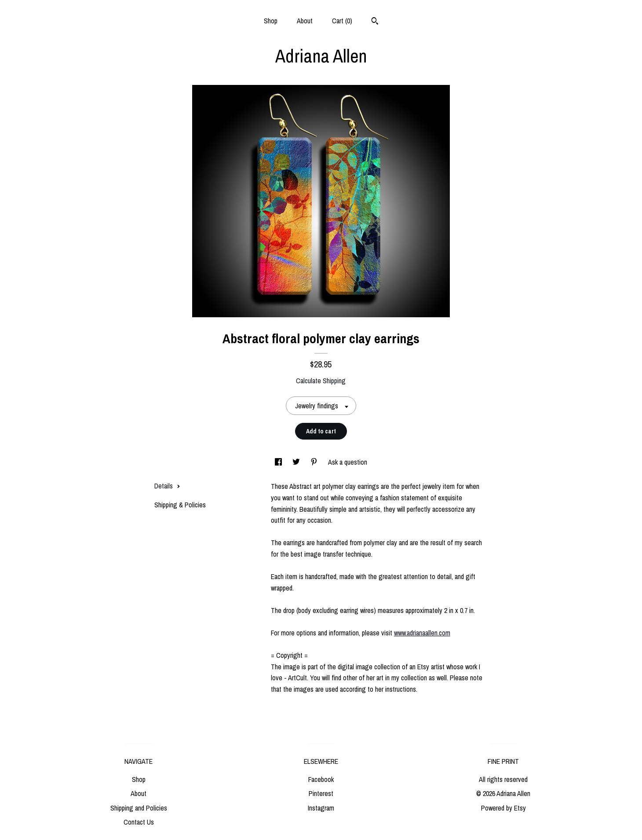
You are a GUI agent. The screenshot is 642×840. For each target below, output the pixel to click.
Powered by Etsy (503, 808)
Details (167, 486)
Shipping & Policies (180, 505)
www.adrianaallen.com (422, 633)
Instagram (321, 808)
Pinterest (321, 793)
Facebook (321, 779)
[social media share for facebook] (279, 462)
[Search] (375, 22)
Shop (271, 21)
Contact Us (139, 822)
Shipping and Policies (139, 808)
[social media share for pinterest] (315, 462)
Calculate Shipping (321, 381)
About (305, 21)
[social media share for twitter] (297, 462)
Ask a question (348, 462)
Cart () (342, 21)
